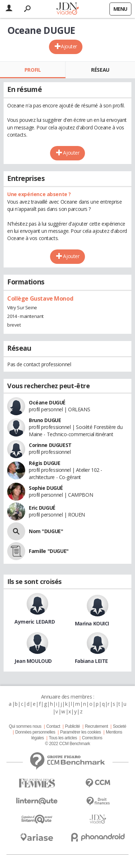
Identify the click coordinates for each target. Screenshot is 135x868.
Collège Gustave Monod (40, 298)
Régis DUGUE (44, 463)
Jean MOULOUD (33, 661)
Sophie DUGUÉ (46, 488)
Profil (33, 70)
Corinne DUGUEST (50, 445)
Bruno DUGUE (45, 420)
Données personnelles (35, 732)
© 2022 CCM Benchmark (67, 744)
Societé (119, 726)
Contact (53, 726)
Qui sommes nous (25, 726)
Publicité (73, 726)
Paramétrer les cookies (80, 732)
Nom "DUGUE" (46, 531)
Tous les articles (63, 738)
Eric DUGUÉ (42, 508)
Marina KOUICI (92, 623)
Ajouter (69, 46)
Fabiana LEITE (92, 661)
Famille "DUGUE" (49, 551)
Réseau (100, 70)
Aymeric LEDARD (35, 622)
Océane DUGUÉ (47, 402)
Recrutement (96, 726)
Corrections (92, 738)
